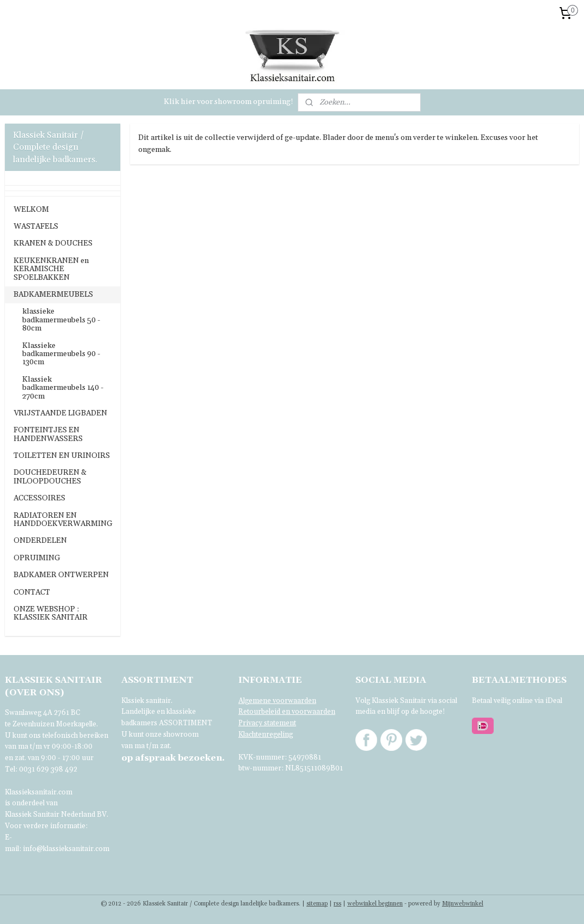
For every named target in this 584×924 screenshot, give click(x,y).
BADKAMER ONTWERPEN (61, 575)
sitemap (317, 904)
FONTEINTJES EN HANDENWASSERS (48, 434)
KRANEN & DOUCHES (53, 243)
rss (337, 904)
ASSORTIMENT (186, 723)
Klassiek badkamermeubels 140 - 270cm (63, 388)
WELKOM (31, 210)
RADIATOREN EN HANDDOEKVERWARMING (63, 520)
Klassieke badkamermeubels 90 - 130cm (61, 354)
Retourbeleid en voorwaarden (287, 712)
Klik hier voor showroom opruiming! (229, 102)
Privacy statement (267, 723)
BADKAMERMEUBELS (53, 295)
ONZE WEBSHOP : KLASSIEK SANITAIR (51, 613)
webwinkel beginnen (375, 904)
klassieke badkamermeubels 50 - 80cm (61, 320)
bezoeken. (173, 758)
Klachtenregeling (266, 735)
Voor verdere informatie (45, 826)
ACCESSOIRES (39, 498)
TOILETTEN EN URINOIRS (62, 456)
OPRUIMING (37, 558)
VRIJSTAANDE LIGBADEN (60, 413)
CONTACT (32, 592)
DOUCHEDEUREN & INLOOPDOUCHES (50, 477)
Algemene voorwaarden (277, 701)
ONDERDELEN (40, 541)
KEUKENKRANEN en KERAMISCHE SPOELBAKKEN (51, 269)
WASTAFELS (36, 227)
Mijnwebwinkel (463, 904)
